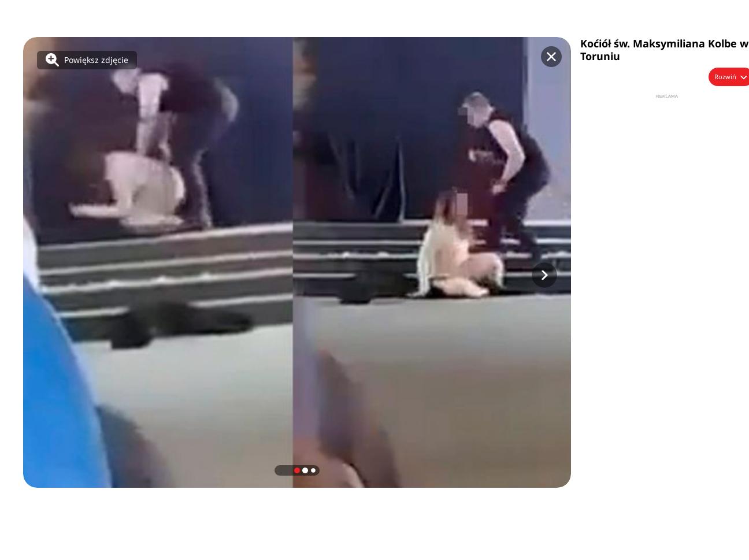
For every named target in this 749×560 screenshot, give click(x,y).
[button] (544, 275)
